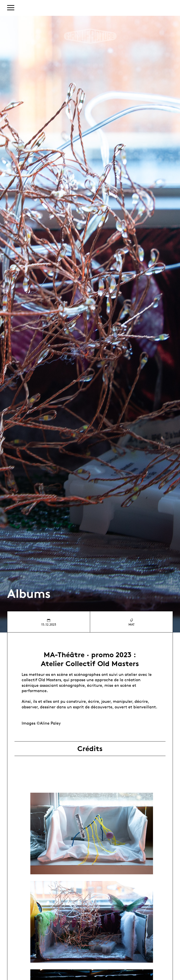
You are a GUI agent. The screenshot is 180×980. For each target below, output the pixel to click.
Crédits (90, 749)
